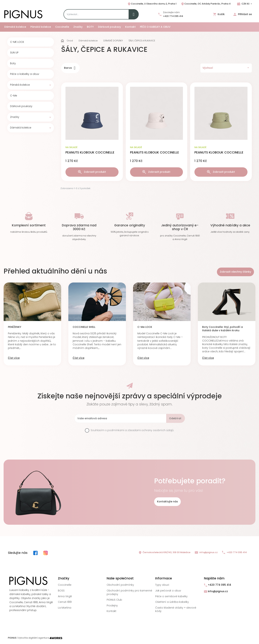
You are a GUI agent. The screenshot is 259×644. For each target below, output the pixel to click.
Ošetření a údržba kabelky (172, 602)
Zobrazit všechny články (235, 272)
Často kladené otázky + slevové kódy (176, 609)
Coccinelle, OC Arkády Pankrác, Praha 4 (206, 4)
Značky (15, 117)
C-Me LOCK (145, 327)
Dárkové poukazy (21, 106)
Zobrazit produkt (92, 172)
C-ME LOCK (17, 42)
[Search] (101, 14)
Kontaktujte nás (167, 501)
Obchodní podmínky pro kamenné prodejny (129, 592)
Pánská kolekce (20, 85)
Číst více (14, 358)
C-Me (14, 96)
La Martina (65, 608)
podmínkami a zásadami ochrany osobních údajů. (141, 430)
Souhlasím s (132, 430)
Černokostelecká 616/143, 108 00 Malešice (164, 553)
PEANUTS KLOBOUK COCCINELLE (90, 152)
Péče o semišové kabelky (171, 596)
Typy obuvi (162, 585)
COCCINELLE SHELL (84, 327)
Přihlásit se (243, 14)
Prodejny (112, 605)
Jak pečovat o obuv (168, 591)
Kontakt (112, 611)
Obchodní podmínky (120, 585)
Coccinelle (65, 585)
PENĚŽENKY (15, 327)
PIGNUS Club (114, 600)
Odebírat (175, 418)
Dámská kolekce (21, 128)
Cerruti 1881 (65, 602)
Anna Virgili (65, 596)
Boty (13, 63)
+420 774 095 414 (173, 16)
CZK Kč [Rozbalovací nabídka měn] (246, 4)
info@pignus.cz (206, 553)
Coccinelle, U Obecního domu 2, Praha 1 (152, 4)
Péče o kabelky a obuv (25, 74)
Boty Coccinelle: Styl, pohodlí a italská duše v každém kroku (222, 329)
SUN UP (14, 53)
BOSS (61, 591)
